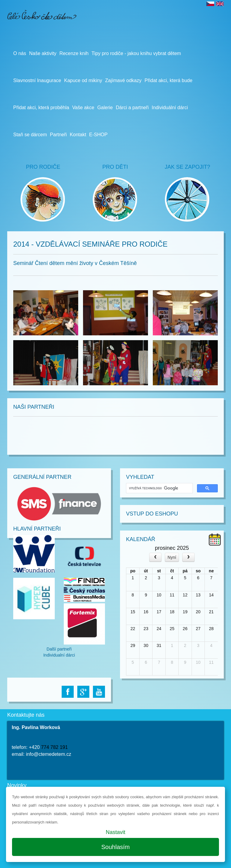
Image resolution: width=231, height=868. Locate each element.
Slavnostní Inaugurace (37, 80)
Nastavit (115, 832)
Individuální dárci (170, 108)
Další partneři (59, 649)
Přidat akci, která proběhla (41, 108)
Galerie (105, 108)
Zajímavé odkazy (123, 80)
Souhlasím (116, 847)
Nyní (172, 557)
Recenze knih (74, 53)
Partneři (58, 135)
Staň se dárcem (30, 135)
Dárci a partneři (132, 108)
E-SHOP (98, 135)
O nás (20, 53)
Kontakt (78, 135)
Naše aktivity (43, 53)
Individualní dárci (59, 655)
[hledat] (159, 488)
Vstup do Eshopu (152, 514)
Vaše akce (83, 108)
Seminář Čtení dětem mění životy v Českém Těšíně (75, 263)
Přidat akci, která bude (168, 80)
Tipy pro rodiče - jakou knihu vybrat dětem (136, 53)
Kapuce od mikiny (83, 80)
